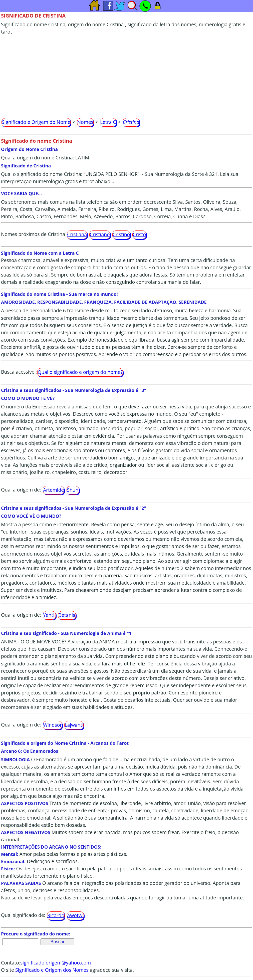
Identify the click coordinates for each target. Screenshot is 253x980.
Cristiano (100, 234)
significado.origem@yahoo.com (56, 963)
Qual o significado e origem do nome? (80, 372)
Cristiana (77, 234)
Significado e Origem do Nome (36, 122)
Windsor (52, 725)
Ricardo (56, 915)
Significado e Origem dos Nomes (52, 970)
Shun (73, 490)
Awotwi (75, 915)
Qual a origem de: (21, 490)
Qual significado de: (23, 915)
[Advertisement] (126, 76)
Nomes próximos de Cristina (33, 234)
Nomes (85, 122)
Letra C (108, 122)
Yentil (49, 615)
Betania (67, 615)
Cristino (121, 234)
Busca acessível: (19, 372)
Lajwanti (74, 725)
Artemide (53, 490)
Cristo (139, 234)
